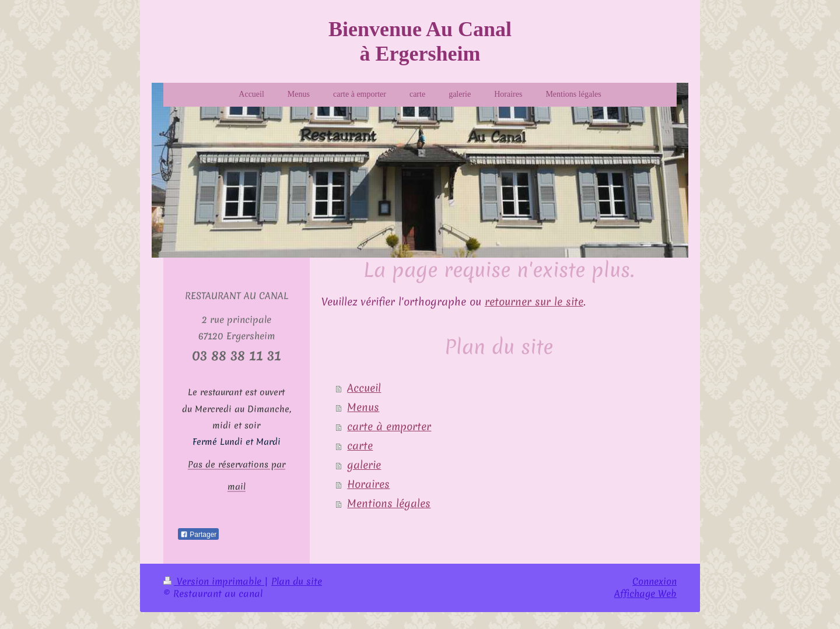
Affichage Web (645, 593)
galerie (364, 465)
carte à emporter (389, 427)
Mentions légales (389, 504)
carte (360, 446)
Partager (198, 534)
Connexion (654, 581)
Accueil (364, 388)
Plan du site (297, 581)
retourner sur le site (534, 302)
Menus (363, 407)
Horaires (368, 484)
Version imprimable (214, 581)
